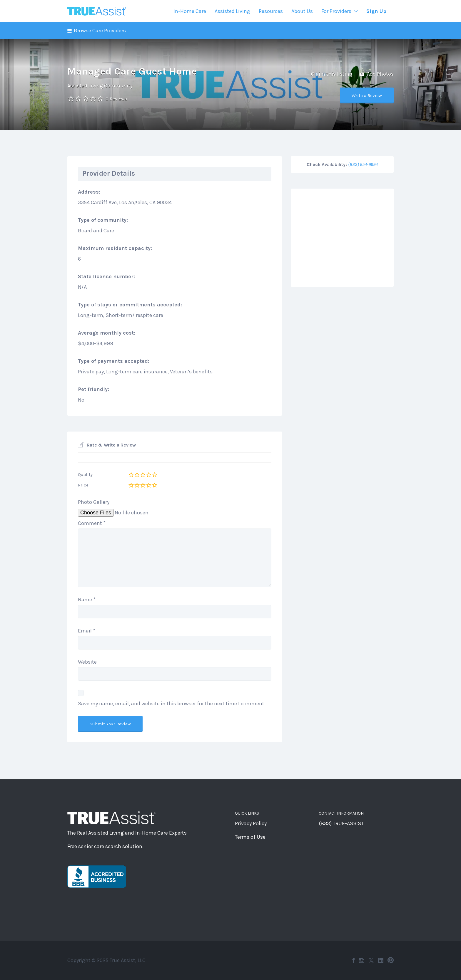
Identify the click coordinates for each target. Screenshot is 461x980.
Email (87, 631)
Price (83, 485)
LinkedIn (381, 960)
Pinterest (391, 960)
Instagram (362, 960)
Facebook (354, 960)
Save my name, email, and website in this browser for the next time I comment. (172, 704)
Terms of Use (250, 837)
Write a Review (367, 95)
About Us (302, 11)
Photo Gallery (94, 502)
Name (87, 600)
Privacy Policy (251, 823)
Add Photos (377, 74)
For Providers (336, 11)
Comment (92, 523)
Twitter (371, 960)
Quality (85, 474)
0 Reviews (116, 99)
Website (87, 662)
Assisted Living (232, 11)
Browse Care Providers (100, 31)
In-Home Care (190, 11)
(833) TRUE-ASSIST (341, 823)
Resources (271, 11)
